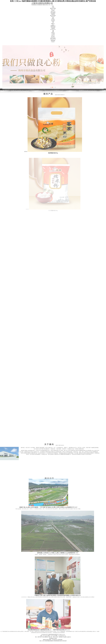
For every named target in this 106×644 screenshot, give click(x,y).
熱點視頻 (53, 14)
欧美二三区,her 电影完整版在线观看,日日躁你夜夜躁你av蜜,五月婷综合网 (53, 641)
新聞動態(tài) (53, 26)
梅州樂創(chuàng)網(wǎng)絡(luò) (65, 637)
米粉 (53, 18)
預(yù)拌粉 (53, 20)
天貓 (53, 30)
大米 (53, 22)
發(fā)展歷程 (53, 13)
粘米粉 (53, 21)
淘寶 (53, 32)
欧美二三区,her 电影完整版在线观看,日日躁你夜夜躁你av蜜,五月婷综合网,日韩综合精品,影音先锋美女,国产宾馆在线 (53, 1)
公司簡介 (53, 11)
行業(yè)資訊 (53, 27)
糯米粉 (53, 19)
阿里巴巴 (53, 33)
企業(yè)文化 (53, 12)
